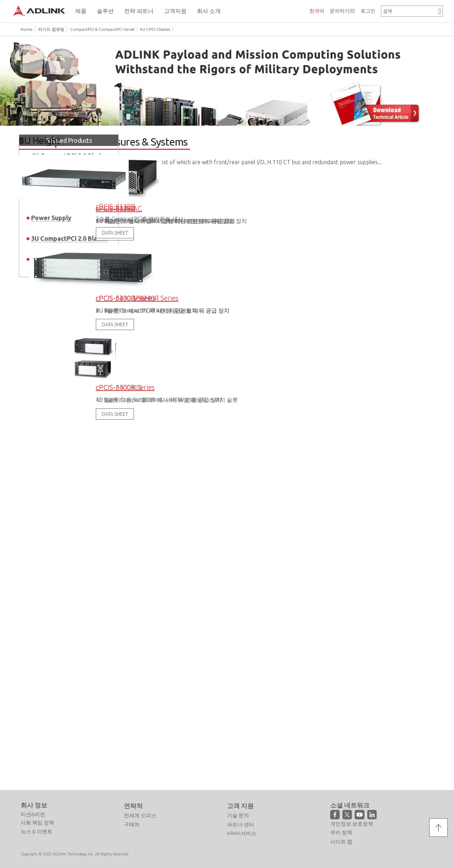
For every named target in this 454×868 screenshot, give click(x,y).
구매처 (132, 820)
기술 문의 (238, 810)
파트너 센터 (241, 820)
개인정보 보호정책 (352, 819)
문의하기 (342, 11)
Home (27, 29)
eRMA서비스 (242, 828)
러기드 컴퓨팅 (51, 29)
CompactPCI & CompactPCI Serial (102, 29)
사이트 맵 (341, 837)
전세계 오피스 (140, 810)
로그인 (368, 11)
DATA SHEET (115, 290)
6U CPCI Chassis (155, 29)
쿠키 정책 (341, 828)
